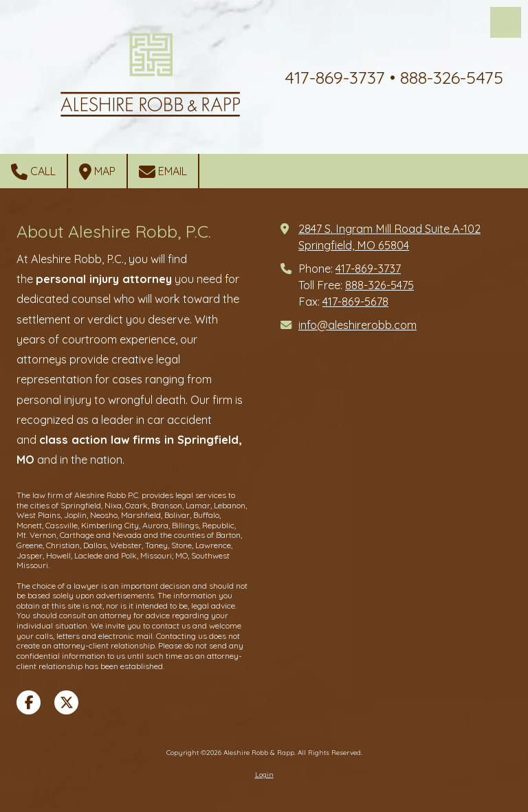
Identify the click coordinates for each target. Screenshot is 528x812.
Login (264, 775)
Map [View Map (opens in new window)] (97, 172)
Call (33, 172)
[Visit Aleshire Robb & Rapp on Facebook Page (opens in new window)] (29, 702)
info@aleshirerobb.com (357, 325)
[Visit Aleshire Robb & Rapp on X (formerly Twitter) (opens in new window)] (66, 702)
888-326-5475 (379, 285)
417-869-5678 (355, 302)
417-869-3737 (368, 269)
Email (163, 172)
